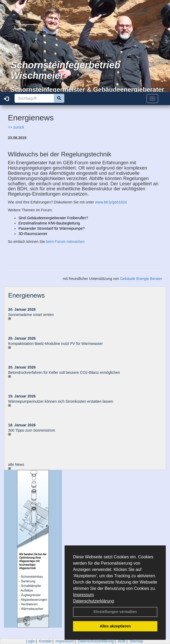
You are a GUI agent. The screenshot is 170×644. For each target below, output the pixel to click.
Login (30, 641)
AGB (122, 641)
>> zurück (16, 127)
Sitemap (136, 641)
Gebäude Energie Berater (141, 279)
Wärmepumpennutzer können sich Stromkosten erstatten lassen (61, 401)
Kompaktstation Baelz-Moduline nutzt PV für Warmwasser (55, 344)
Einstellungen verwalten (115, 612)
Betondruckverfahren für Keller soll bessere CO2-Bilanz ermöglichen (64, 372)
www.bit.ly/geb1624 (111, 202)
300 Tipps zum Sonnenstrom (32, 430)
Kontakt (45, 641)
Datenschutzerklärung (94, 601)
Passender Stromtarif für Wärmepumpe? (52, 228)
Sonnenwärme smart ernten (31, 315)
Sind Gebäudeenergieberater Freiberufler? (53, 218)
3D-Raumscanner (33, 234)
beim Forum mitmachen (65, 242)
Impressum (83, 595)
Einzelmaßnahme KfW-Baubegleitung (49, 223)
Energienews (26, 295)
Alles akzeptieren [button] (115, 626)
